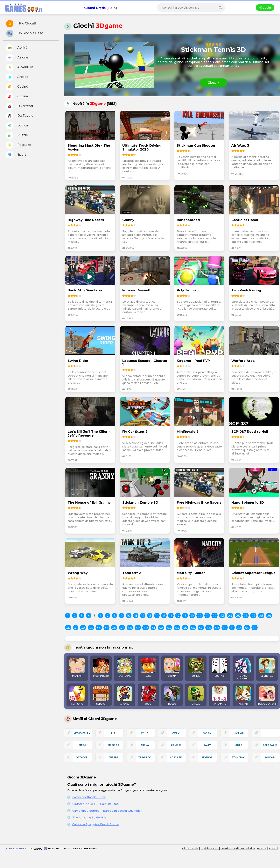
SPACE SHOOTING (243, 669)
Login (265, 8)
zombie (176, 745)
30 (68, 628)
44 (177, 628)
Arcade (17, 77)
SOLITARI (220, 668)
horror (207, 757)
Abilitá (17, 48)
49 (217, 628)
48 (209, 628)
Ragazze (19, 145)
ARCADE (125, 696)
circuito (113, 745)
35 (106, 628)
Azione (17, 58)
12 (143, 616)
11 (136, 616)
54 (255, 628)
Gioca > (213, 83)
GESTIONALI (267, 668)
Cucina (17, 97)
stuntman (239, 757)
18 (185, 616)
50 (225, 628)
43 (169, 628)
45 (185, 628)
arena (145, 745)
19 (192, 616)
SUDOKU (101, 696)
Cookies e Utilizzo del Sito (238, 848)
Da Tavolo (20, 116)
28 (261, 616)
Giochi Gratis (95, 8)
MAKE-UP (77, 668)
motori (239, 733)
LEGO (148, 668)
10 (129, 616)
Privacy (262, 848)
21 (207, 616)
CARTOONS (125, 668)
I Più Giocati (21, 24)
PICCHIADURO (101, 668)
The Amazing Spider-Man (90, 818)
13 (150, 616)
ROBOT (148, 696)
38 (130, 628)
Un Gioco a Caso (25, 33)
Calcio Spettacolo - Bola (89, 797)
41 (153, 628)
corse (207, 733)
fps (113, 733)
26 (246, 616)
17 (178, 616)
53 (247, 628)
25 (238, 616)
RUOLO (172, 696)
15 (164, 616)
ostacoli (82, 757)
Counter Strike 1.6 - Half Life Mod (95, 804)
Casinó (17, 87)
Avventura (20, 67)
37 (122, 628)
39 (138, 628)
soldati (270, 757)
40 (146, 628)
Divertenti (19, 106)
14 (157, 616)
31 (76, 628)
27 (253, 616)
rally (207, 745)
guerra (113, 757)
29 (269, 616)
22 (214, 616)
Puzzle (17, 135)
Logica (17, 126)
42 (161, 628)
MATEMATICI (220, 696)
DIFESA (196, 696)
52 (239, 628)
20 (200, 616)
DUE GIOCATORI (267, 696)
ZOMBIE (196, 668)
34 (99, 628)
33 (91, 628)
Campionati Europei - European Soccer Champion (107, 811)
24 (230, 616)
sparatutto (82, 733)
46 (193, 628)
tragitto (145, 757)
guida (82, 745)
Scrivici (273, 848)
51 (232, 628)
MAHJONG (77, 696)
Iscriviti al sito (210, 848)
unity (145, 733)
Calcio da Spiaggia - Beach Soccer (96, 824)
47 (201, 628)
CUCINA (172, 668)
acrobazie (270, 745)
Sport (16, 155)
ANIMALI (243, 696)
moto (239, 745)
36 (114, 628)
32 (83, 628)
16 (171, 616)
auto (176, 733)
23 (222, 616)
